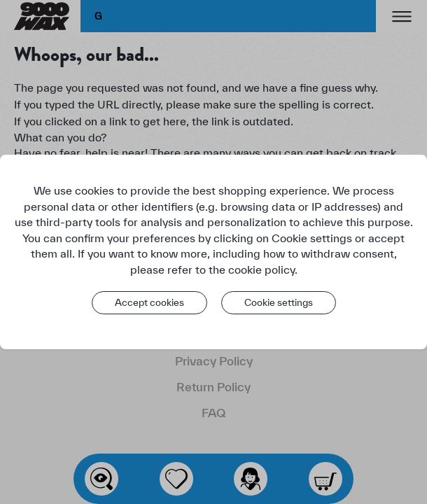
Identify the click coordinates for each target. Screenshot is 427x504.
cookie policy (261, 269)
